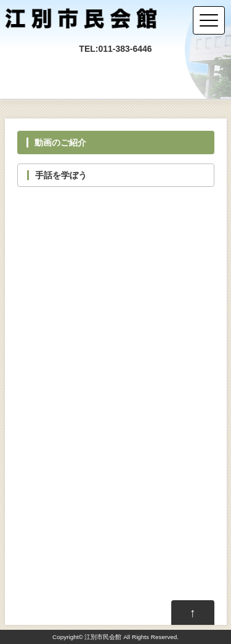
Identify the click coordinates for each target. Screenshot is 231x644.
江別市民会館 (103, 637)
